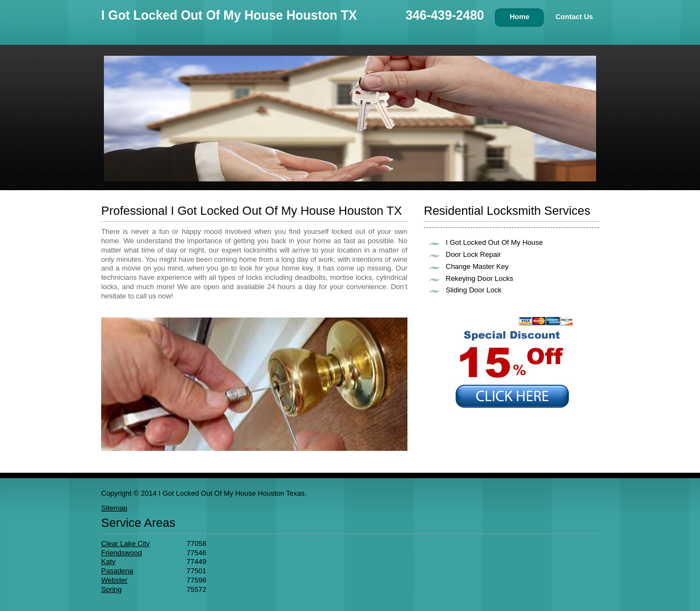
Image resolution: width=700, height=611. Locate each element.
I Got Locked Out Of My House (494, 242)
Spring (112, 589)
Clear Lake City (126, 544)
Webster (114, 580)
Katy (108, 562)
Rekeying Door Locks (480, 278)
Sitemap (114, 508)
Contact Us (574, 17)
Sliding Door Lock (474, 290)
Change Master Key (477, 266)
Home (520, 17)
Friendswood (121, 553)
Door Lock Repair (473, 254)
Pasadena (117, 571)
